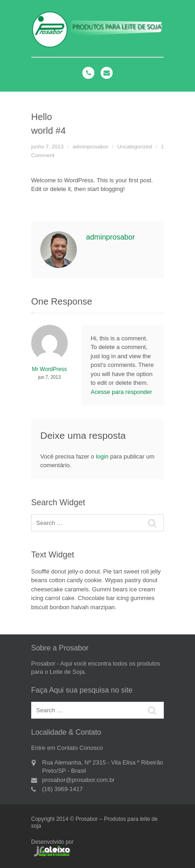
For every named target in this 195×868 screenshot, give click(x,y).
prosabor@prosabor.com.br (78, 780)
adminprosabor (91, 146)
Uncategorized (134, 146)
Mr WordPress (49, 369)
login (102, 456)
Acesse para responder (121, 392)
